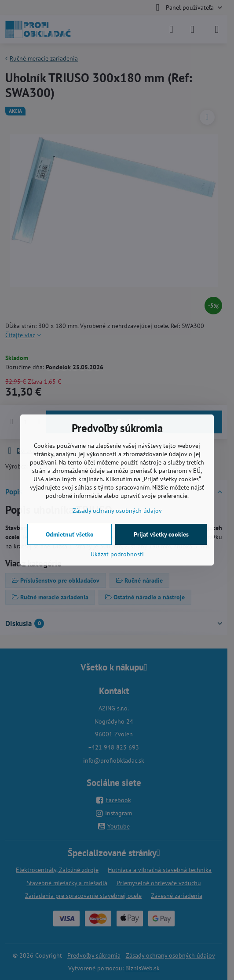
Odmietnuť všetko (70, 534)
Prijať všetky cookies (161, 534)
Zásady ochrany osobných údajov (117, 511)
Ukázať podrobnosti (117, 554)
